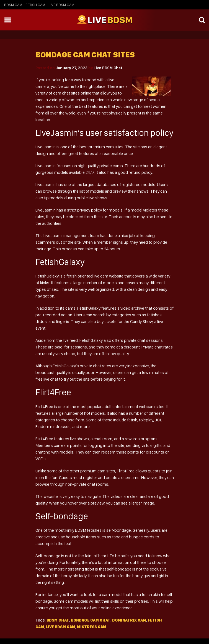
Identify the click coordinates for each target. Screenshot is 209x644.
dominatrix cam (129, 620)
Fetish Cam (35, 5)
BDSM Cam (13, 5)
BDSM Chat (58, 620)
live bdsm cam (60, 627)
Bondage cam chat (91, 620)
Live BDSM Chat (108, 68)
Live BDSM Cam (61, 5)
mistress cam (92, 627)
